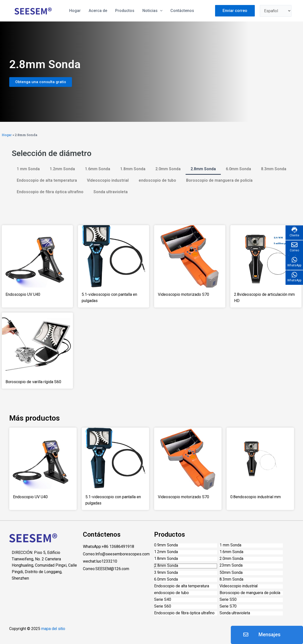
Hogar (7, 135)
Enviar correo (235, 11)
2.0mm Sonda (168, 169)
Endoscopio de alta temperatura (47, 180)
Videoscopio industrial (108, 180)
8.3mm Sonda (274, 169)
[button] (41, 82)
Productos (125, 11)
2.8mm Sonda (203, 169)
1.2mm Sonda (62, 169)
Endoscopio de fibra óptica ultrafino (50, 192)
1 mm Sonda (28, 169)
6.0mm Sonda (238, 169)
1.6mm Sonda (98, 169)
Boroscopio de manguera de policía (219, 180)
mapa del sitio (54, 629)
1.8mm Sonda (133, 169)
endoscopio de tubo (157, 180)
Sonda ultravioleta (111, 192)
